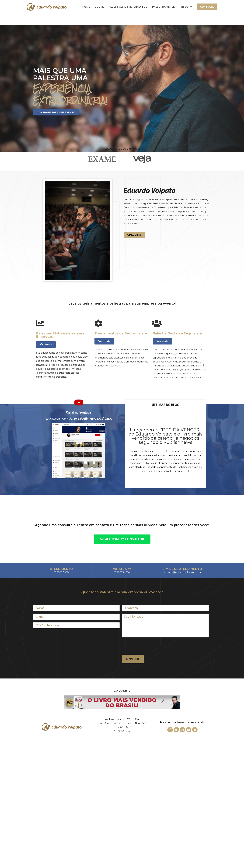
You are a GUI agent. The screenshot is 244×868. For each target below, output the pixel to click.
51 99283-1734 (122, 731)
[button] (134, 235)
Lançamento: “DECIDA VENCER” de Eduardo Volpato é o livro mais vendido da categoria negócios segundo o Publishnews (166, 436)
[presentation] (146, 646)
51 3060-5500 (122, 727)
